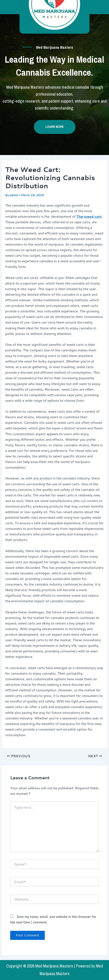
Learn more (55, 127)
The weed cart (89, 216)
